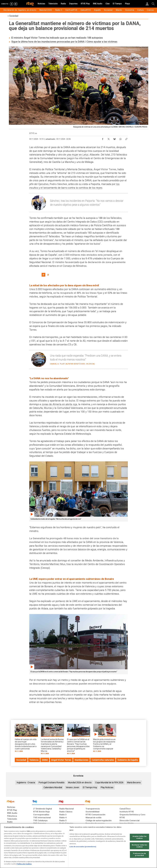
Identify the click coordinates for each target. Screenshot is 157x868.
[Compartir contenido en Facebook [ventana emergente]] (103, 138)
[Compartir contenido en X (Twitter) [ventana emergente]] (109, 138)
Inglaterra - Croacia (26, 782)
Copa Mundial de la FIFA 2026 (109, 782)
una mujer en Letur (77, 155)
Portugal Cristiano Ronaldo (52, 782)
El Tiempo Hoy (90, 787)
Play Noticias (107, 787)
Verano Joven (72, 787)
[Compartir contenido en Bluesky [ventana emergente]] (115, 138)
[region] (78, 846)
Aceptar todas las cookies (139, 837)
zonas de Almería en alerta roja (59, 404)
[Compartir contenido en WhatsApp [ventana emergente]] (120, 138)
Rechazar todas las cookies (139, 846)
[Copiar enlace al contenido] (126, 138)
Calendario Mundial (53, 787)
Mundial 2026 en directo (80, 782)
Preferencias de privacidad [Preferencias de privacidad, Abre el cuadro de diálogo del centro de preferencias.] (140, 854)
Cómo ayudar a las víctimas (102, 42)
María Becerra (134, 782)
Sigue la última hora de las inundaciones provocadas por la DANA (48, 42)
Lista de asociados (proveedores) (83, 847)
